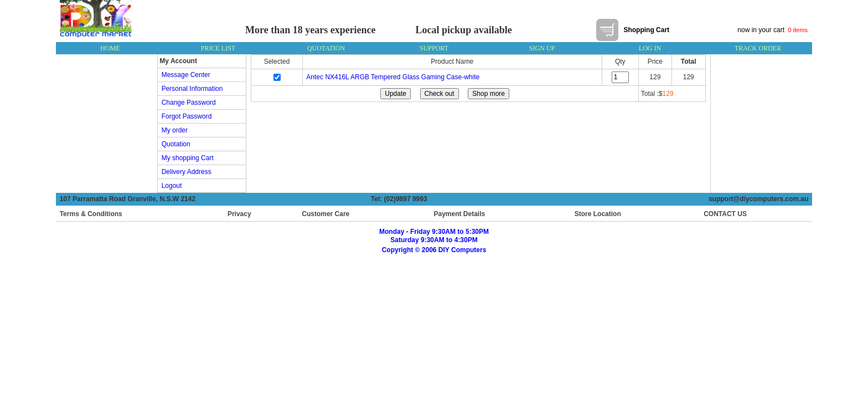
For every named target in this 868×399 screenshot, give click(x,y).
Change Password (187, 103)
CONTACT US (723, 214)
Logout (170, 186)
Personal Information (190, 89)
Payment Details (459, 214)
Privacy (239, 214)
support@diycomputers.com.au (760, 199)
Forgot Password (185, 116)
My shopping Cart (186, 158)
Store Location (598, 214)
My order (173, 130)
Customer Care (325, 214)
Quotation (174, 144)
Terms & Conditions (91, 214)
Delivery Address (185, 172)
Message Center (184, 75)
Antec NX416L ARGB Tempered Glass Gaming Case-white (393, 77)
